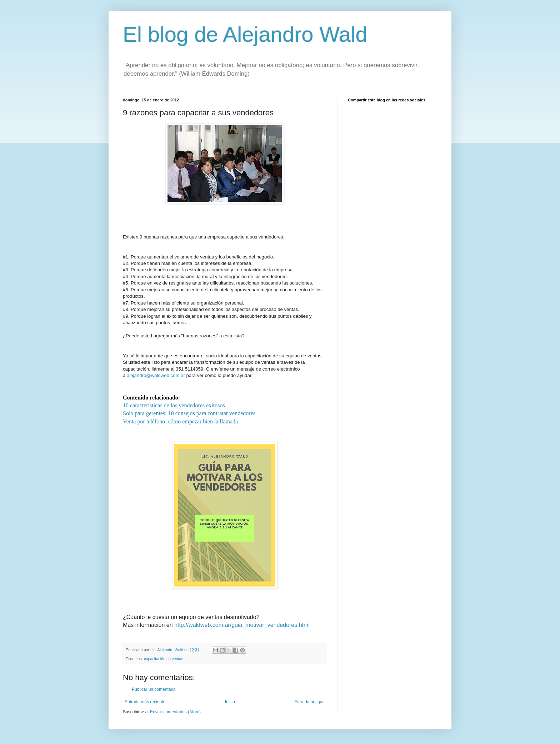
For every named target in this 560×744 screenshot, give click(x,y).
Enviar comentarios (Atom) (175, 712)
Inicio (230, 702)
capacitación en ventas (164, 659)
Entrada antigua (309, 702)
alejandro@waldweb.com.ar (156, 375)
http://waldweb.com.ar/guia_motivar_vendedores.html (242, 625)
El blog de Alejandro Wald (245, 34)
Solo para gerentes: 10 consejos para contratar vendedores (189, 413)
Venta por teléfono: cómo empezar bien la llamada (180, 421)
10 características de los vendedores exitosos (174, 405)
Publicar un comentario (154, 689)
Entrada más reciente (145, 702)
